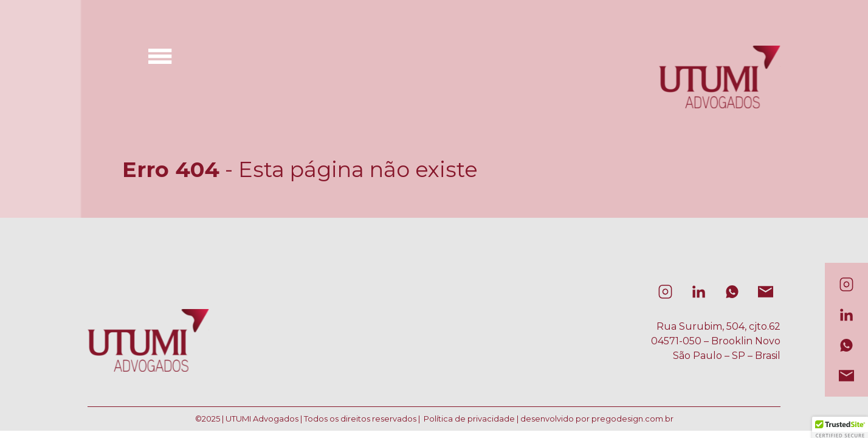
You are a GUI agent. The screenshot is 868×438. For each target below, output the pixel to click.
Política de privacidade (469, 419)
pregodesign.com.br (632, 419)
